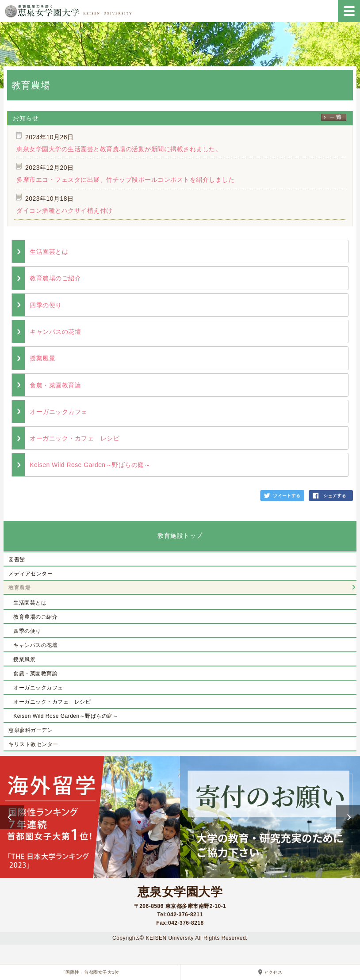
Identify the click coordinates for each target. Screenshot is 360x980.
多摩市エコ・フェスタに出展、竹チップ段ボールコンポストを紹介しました (125, 180)
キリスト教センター (33, 744)
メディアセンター (31, 574)
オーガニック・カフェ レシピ (75, 438)
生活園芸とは (49, 252)
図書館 (17, 559)
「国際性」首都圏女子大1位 (90, 972)
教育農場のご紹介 (55, 278)
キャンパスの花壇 (55, 332)
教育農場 (19, 588)
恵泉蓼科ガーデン (31, 730)
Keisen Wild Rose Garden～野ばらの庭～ (90, 465)
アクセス (273, 972)
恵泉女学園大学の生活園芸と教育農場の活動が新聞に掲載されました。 (119, 149)
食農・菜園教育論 (55, 385)
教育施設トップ (180, 536)
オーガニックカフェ (59, 412)
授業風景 (42, 358)
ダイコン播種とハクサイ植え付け (65, 211)
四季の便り (46, 305)
